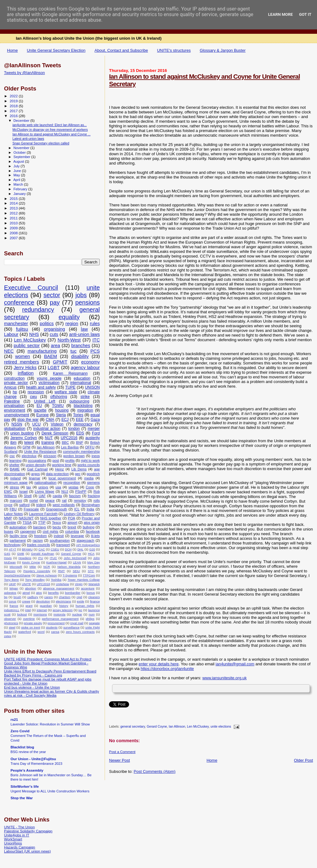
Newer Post (119, 760)
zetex (8, 636)
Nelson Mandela (69, 567)
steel (12, 627)
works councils (89, 465)
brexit (72, 527)
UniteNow (62, 584)
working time (62, 465)
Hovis (8, 558)
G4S (7, 554)
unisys (43, 487)
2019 (14, 101)
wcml (41, 632)
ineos (96, 456)
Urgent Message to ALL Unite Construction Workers (50, 791)
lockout (22, 614)
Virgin (79, 584)
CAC (42, 549)
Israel (23, 491)
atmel (26, 593)
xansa (55, 632)
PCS (95, 351)
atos (39, 593)
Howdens (25, 558)
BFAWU (27, 549)
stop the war (28, 420)
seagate (94, 623)
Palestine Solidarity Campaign (28, 831)
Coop (90, 487)
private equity (33, 623)
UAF (42, 496)
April (17, 180)
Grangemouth (57, 509)
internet (42, 610)
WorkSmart (13, 839)
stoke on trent (30, 627)
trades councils (38, 545)
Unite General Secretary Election (56, 50)
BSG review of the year (28, 752)
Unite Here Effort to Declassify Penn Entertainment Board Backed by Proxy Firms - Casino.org (50, 673)
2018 (14, 106)
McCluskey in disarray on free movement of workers (50, 130)
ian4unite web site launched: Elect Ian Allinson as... (50, 125)
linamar (34, 478)
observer (10, 619)
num (91, 614)
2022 (14, 96)
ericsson (50, 456)
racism (38, 540)
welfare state (66, 392)
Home (13, 50)
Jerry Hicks (25, 368)
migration (85, 410)
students (52, 627)
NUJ (65, 491)
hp (15, 392)
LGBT (54, 368)
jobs (81, 295)
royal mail (77, 623)
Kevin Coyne (31, 562)
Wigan (14, 588)
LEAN (77, 562)
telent (29, 443)
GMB (21, 554)
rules (95, 324)
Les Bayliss (70, 447)
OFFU (90, 447)
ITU (41, 558)
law (84, 329)
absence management (59, 588)
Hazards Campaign (20, 847)
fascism (75, 496)
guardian (46, 606)
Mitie (33, 567)
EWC (8, 491)
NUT (49, 438)
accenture (88, 588)
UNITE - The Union (19, 827)
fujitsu (22, 329)
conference (19, 302)
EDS (80, 433)
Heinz (59, 469)
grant (29, 606)
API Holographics (88, 545)
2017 (14, 111)
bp (6, 597)
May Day (93, 562)
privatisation (14, 406)
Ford (96, 433)
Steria (61, 415)
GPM (26, 447)
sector (52, 295)
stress (15, 487)
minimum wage (16, 482)
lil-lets (95, 536)
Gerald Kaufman (42, 554)
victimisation (49, 383)
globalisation (15, 429)
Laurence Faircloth (43, 514)
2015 (14, 198)
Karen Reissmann (70, 373)
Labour (11, 334)
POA (71, 518)
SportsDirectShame (17, 575)
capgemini (28, 531)
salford (24, 505)
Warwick (94, 584)
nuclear (77, 614)
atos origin (92, 522)
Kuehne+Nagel (56, 562)
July (17, 166)
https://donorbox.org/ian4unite (167, 669)
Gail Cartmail (37, 469)
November (22, 148)
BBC (65, 443)
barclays (39, 527)
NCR (47, 567)
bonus (91, 593)
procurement (56, 623)
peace (50, 500)
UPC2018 (43, 584)
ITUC (53, 558)
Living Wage (45, 491)
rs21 (14, 719)
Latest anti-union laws (28, 139)
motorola (59, 614)
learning (15, 460)
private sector (16, 383)
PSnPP (81, 491)
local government (62, 478)
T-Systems (70, 575)
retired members (22, 362)
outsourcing (80, 401)
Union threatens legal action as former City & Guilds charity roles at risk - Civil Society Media (52, 693)
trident (41, 505)
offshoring (59, 397)
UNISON (92, 387)
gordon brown (74, 456)
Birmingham (91, 505)
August (19, 161)
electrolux (29, 456)
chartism (65, 597)
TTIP (42, 522)
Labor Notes (13, 514)
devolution (43, 601)
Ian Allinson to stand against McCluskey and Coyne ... (51, 134)
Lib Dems (79, 469)
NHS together (51, 518)
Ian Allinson (177, 727)
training (48, 443)
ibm (13, 443)
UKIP (12, 584)
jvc (80, 610)
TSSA (27, 522)
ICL (77, 509)
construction (14, 378)
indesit (59, 536)
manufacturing (42, 351)
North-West (69, 340)
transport (63, 545)
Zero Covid (20, 731)
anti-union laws (84, 334)
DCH (68, 549)
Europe (42, 415)
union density (36, 465)
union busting (22, 433)
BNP (80, 443)
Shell (28, 496)
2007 (14, 238)
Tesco (56, 522)
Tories (78, 415)
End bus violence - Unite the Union (32, 687)
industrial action (47, 429)
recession (36, 392)
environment (15, 410)
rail (64, 500)
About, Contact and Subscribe (121, 50)
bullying (89, 527)
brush (17, 597)
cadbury (33, 597)
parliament (18, 540)
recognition (72, 482)
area (55, 346)
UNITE (26, 584)
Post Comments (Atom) (155, 771)
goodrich (93, 474)
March (19, 184)
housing (62, 410)
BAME (15, 469)
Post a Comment (122, 752)
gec (78, 474)
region (72, 324)
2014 (14, 203)
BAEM (50, 356)
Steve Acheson (46, 575)
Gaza (95, 420)
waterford (25, 632)
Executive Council (31, 288)
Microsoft (16, 567)
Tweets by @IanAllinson (24, 73)
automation (18, 527)
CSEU (55, 549)
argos (36, 474)
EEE (80, 420)
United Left (45, 401)
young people (49, 378)
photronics (11, 623)
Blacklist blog (22, 747)
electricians (63, 601)
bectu (57, 527)
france (14, 606)
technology (12, 545)
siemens (93, 482)
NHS (34, 334)
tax (29, 487)
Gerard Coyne (157, 727)
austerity (93, 438)
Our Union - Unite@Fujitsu (33, 759)
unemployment (17, 415)
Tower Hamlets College (84, 580)
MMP (8, 518)
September (23, 157)
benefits (53, 593)
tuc (73, 351)
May (17, 175)
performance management (60, 619)
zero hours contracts (80, 632)
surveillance (72, 627)
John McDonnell (75, 558)
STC (91, 571)
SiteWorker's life (25, 786)
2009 (14, 228)
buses (9, 531)
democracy (83, 424)
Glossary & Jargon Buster (223, 50)
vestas (73, 487)
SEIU (76, 571)
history (64, 606)
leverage (78, 536)
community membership (82, 452)
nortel (34, 500)
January (20, 194)
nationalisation (45, 482)
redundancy (38, 310)
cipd (79, 597)
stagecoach (86, 540)
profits (70, 460)
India (90, 509)
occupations (37, 460)
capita (57, 496)
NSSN (17, 424)
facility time (18, 536)
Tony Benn (11, 580)
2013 (14, 208)
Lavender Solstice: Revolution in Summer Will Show (50, 724)
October (20, 152)
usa (58, 487)
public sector (27, 346)
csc (12, 456)
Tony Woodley (35, 580)
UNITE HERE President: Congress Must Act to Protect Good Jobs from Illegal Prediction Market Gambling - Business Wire (48, 663)
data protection (58, 474)
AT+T (12, 549)
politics (47, 324)
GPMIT (60, 362)
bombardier (73, 593)
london (74, 429)
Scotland (11, 452)
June (18, 171)
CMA (50, 420)
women (23, 356)
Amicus (10, 387)
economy (90, 362)
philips (90, 619)
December (22, 121)
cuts (54, 334)
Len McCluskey (198, 727)
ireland (15, 478)
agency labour (85, 368)
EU (39, 406)
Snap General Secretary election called (41, 143)
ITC (96, 340)
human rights (85, 606)
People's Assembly (37, 571)
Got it (305, 14)
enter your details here (159, 664)
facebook (93, 531)
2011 (14, 218)
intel (28, 610)
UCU (36, 424)
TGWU (58, 406)
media (89, 478)
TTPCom (89, 575)
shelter (14, 465)
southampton (60, 540)
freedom (40, 536)
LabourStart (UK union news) (27, 851)
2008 (14, 233)
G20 (92, 549)
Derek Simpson (55, 433)
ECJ (65, 420)
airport (72, 522)
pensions (87, 302)
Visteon (57, 424)
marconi (16, 500)
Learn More (280, 14)
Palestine (12, 401)
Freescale (31, 509)
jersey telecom (63, 610)
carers (48, 597)
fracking (94, 496)
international (81, 383)
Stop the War (22, 798)
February (21, 189)
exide (80, 601)
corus (12, 601)
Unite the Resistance (40, 452)
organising (54, 329)
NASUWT (26, 518)
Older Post (304, 760)
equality (69, 317)
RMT (61, 571)
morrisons (40, 614)
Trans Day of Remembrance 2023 (36, 764)
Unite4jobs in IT (17, 835)
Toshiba (56, 580)
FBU (13, 509)
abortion (31, 588)
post (56, 460)
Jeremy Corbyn (24, 438)
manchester (16, 324)
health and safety (41, 387)
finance (95, 601)
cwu (33, 397)
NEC (9, 351)
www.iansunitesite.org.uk (225, 678)
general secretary (133, 727)
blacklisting (83, 406)
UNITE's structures (174, 50)
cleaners (94, 597)
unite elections (221, 727)
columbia (72, 531)
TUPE (70, 387)
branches (81, 346)
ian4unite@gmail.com (235, 664)
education (82, 378)
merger (94, 429)
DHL (80, 549)
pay (55, 302)
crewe (26, 601)
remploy (80, 500)
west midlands (64, 505)
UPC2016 (69, 438)
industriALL (12, 610)
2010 (14, 223)
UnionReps (13, 843)
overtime (29, 619)
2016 (14, 116)
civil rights (50, 531)
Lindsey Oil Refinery (79, 514)
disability (80, 356)
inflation (26, 373)
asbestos (10, 593)
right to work (90, 460)
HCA (91, 554)
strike (85, 397)
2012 (14, 213)
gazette (40, 410)
